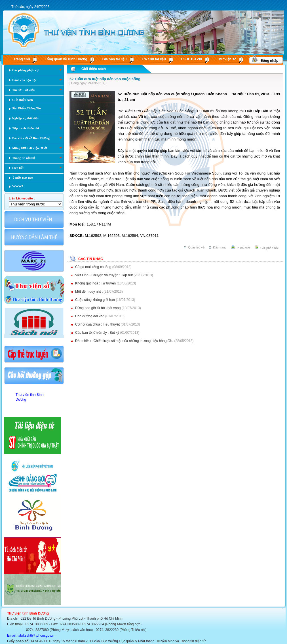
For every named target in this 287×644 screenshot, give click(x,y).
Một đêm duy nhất (89, 292)
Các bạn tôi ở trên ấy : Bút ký (97, 333)
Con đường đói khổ (90, 316)
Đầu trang (220, 247)
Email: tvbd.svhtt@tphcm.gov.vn (31, 636)
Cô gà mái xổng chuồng (94, 267)
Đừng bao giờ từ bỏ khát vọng (98, 308)
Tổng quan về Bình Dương (66, 59)
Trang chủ (22, 59)
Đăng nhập (269, 61)
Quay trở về (196, 247)
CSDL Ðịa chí (192, 59)
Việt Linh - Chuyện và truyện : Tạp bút (104, 275)
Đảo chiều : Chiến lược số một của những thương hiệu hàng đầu (124, 341)
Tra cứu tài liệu (154, 59)
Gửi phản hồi (269, 248)
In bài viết (243, 248)
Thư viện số (227, 59)
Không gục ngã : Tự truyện (96, 283)
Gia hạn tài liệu (115, 59)
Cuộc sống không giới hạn (95, 300)
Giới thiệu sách (94, 69)
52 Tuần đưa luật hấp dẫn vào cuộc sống (105, 79)
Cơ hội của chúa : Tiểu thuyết (98, 324)
